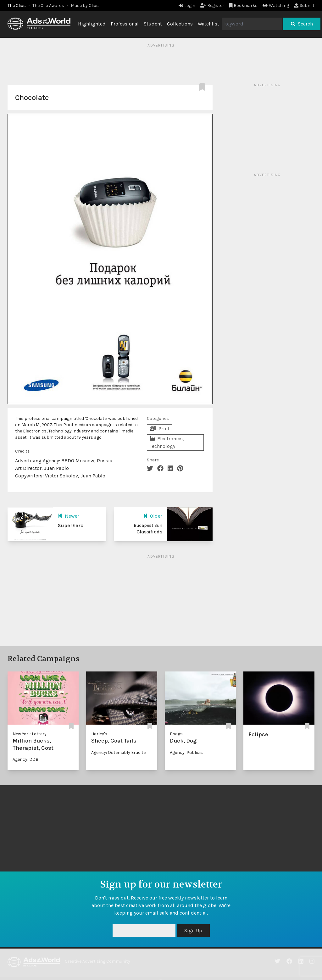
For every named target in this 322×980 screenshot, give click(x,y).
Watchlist (208, 24)
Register (212, 6)
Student (153, 24)
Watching (276, 6)
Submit (304, 6)
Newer (69, 516)
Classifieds (149, 532)
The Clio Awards (48, 6)
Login (187, 6)
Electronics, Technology (167, 442)
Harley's (99, 734)
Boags (176, 734)
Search (302, 24)
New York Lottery (30, 734)
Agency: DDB (25, 759)
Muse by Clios (85, 6)
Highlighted (92, 24)
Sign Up (193, 930)
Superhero (71, 525)
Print (160, 429)
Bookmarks (244, 6)
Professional (125, 24)
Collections (180, 24)
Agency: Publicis (186, 752)
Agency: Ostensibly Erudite (118, 752)
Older (153, 516)
